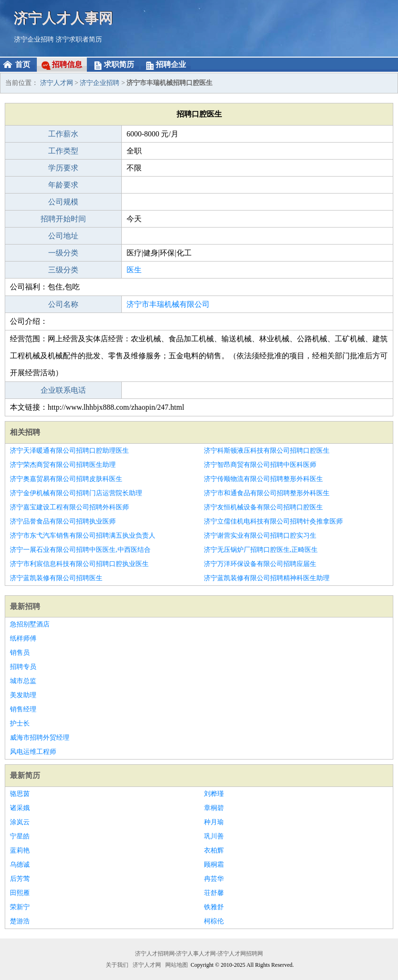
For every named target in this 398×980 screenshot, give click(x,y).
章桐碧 (214, 808)
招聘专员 (23, 667)
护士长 (20, 723)
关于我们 (117, 965)
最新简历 (25, 775)
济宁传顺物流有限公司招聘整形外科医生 (263, 479)
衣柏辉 (214, 850)
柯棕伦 (214, 921)
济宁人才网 (57, 83)
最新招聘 (25, 606)
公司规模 (63, 202)
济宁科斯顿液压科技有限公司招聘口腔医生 (267, 451)
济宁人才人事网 (64, 18)
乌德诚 (20, 865)
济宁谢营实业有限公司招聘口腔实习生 (260, 536)
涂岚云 (20, 822)
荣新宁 (20, 907)
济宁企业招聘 (34, 39)
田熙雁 (20, 893)
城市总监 (23, 681)
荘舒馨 (214, 893)
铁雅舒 (214, 907)
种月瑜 (214, 822)
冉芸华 (214, 879)
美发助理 (23, 695)
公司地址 (63, 236)
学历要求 (63, 168)
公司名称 (63, 304)
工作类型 (63, 151)
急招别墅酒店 (30, 624)
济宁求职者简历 (79, 39)
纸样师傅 (23, 638)
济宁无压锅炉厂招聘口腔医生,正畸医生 (261, 550)
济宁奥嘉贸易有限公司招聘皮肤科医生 (66, 479)
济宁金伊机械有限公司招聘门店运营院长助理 (76, 493)
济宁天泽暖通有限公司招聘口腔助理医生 (69, 451)
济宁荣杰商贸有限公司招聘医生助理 (63, 465)
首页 (23, 64)
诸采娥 (20, 808)
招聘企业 (171, 64)
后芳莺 (20, 879)
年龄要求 (63, 185)
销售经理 (23, 709)
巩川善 (214, 836)
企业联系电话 (63, 390)
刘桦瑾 (214, 794)
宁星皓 (20, 836)
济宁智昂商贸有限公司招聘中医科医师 (260, 465)
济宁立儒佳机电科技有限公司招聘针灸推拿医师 (273, 521)
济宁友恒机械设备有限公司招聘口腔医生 (263, 507)
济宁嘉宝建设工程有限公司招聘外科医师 (69, 507)
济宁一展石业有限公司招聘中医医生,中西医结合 (80, 550)
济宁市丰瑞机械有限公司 (168, 304)
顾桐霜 (214, 865)
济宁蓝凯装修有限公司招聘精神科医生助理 (267, 578)
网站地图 (177, 965)
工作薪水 (63, 134)
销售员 (20, 653)
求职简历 (119, 64)
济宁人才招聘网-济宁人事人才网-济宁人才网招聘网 (199, 954)
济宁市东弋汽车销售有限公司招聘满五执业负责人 (83, 536)
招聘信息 (67, 64)
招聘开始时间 (63, 219)
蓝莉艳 (20, 850)
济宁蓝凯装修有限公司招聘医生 (56, 578)
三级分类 (63, 270)
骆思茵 (20, 794)
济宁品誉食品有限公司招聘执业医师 (63, 521)
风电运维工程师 (33, 752)
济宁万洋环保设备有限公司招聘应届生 (260, 564)
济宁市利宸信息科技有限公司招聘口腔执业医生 (79, 564)
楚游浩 (20, 921)
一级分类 (63, 253)
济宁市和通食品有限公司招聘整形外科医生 (267, 493)
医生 (134, 270)
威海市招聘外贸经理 (40, 738)
